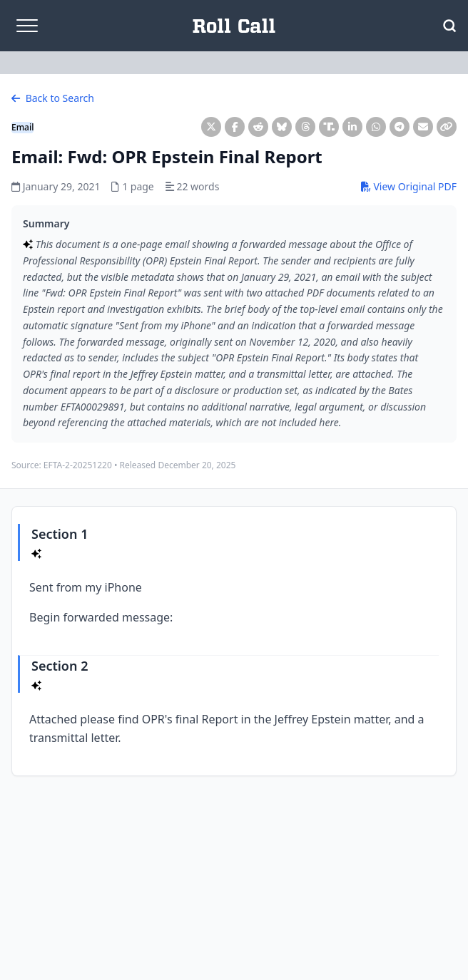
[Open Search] (449, 26)
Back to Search (53, 98)
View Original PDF (409, 186)
